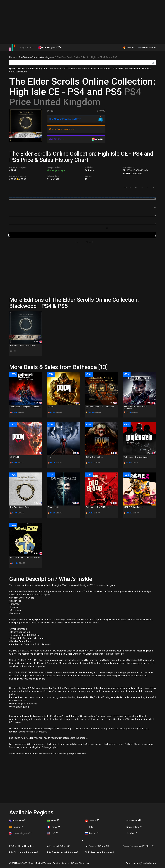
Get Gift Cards (57, 139)
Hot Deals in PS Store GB (97, 846)
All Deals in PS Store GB (59, 846)
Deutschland (132, 820)
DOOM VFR (15, 457)
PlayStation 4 (27, 48)
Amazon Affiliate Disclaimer (75, 863)
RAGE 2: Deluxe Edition (133, 507)
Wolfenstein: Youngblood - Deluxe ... (25, 407)
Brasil (53, 820)
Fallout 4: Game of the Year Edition (25, 558)
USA (52, 833)
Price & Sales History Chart (35, 69)
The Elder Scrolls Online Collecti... (24, 346)
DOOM (51, 407)
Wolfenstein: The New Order (136, 457)
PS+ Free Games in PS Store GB (63, 852)
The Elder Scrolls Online (20, 507)
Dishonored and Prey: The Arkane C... (100, 408)
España (16, 827)
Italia (90, 827)
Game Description (18, 72)
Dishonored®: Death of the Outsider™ (135, 408)
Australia (17, 820)
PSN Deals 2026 (19, 863)
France (54, 827)
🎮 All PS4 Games (147, 48)
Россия (92, 833)
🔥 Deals (128, 48)
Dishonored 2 (54, 507)
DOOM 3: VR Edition (94, 457)
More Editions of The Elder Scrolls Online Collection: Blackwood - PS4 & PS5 (87, 69)
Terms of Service (52, 863)
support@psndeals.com (144, 863)
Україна (130, 833)
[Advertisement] (82, 22)
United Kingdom (50, 47)
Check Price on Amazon (62, 129)
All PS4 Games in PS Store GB (99, 852)
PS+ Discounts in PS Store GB (24, 852)
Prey (50, 457)
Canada (92, 820)
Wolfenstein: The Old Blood (97, 507)
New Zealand (133, 827)
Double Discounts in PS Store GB (139, 846)
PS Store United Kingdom (22, 846)
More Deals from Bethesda (138, 69)
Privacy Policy (35, 863)
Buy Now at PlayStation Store (65, 119)
